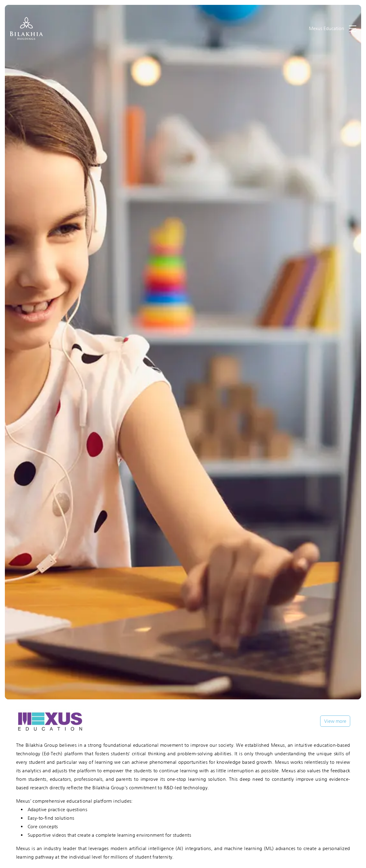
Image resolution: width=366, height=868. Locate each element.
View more (335, 721)
